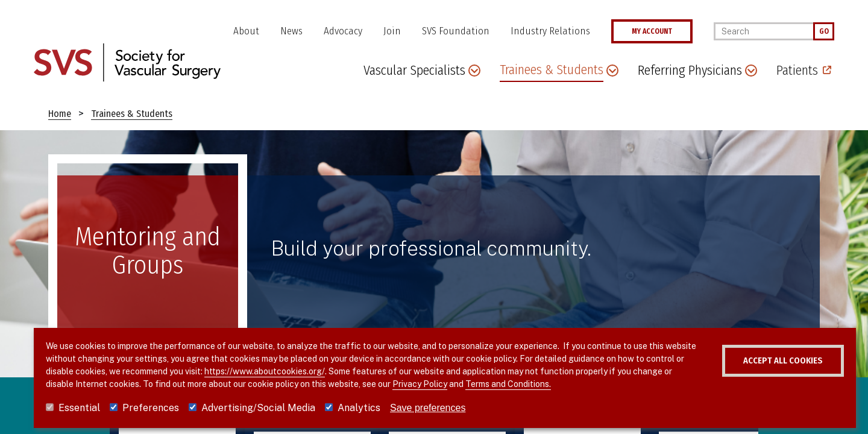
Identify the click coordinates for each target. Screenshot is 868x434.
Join (392, 31)
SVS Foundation (456, 31)
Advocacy (343, 31)
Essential (79, 408)
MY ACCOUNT (652, 31)
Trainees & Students (132, 114)
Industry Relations (550, 31)
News (291, 31)
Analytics (359, 408)
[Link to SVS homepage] (127, 62)
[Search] (763, 31)
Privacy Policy (476, 384)
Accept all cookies (753, 361)
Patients (797, 70)
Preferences (151, 408)
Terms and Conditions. (565, 384)
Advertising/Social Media (258, 408)
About (246, 31)
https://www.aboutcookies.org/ (315, 371)
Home (60, 114)
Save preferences (428, 408)
